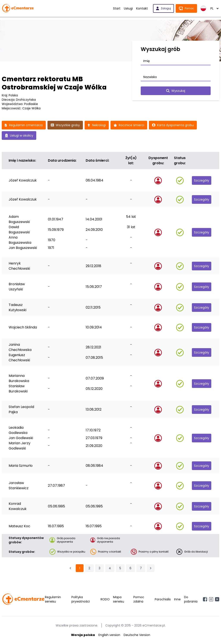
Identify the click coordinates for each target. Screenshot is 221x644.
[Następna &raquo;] (151, 568)
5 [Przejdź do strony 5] (120, 568)
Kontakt (142, 8)
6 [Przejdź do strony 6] (130, 568)
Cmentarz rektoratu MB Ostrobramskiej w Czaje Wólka (54, 83)
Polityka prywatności (81, 599)
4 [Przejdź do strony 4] (110, 568)
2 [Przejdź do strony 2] (89, 568)
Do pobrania (191, 599)
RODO (105, 599)
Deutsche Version (137, 635)
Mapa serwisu (119, 599)
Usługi (128, 8)
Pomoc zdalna (139, 599)
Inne (177, 599)
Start (117, 8)
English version (109, 635)
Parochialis (163, 599)
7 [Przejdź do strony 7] (141, 568)
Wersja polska (83, 635)
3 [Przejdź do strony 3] (99, 568)
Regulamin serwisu (53, 599)
